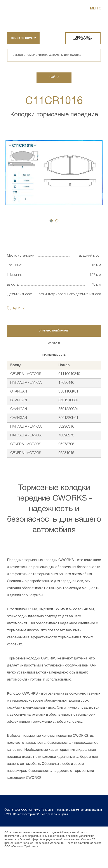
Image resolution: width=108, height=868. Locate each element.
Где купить (15, 308)
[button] (51, 221)
